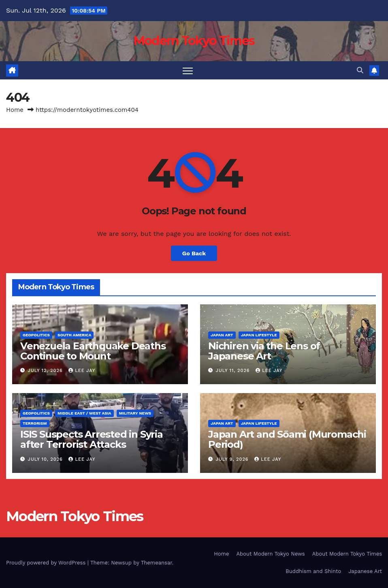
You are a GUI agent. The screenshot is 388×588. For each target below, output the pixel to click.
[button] (360, 70)
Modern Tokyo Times (194, 41)
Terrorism (35, 423)
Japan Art (222, 335)
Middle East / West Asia (84, 413)
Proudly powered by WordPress (47, 563)
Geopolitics (36, 335)
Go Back (194, 253)
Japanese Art (365, 571)
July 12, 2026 (46, 371)
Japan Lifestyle (259, 335)
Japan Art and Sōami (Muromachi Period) (287, 439)
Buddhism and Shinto (313, 571)
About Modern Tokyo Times (347, 554)
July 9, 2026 (233, 459)
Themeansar (157, 563)
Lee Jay (82, 371)
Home (15, 110)
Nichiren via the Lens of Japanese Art (264, 351)
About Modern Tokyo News (270, 554)
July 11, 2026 (234, 371)
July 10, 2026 (46, 459)
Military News (135, 413)
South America (74, 335)
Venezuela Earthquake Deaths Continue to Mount (93, 351)
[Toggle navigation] (188, 70)
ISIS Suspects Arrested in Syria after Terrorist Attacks (92, 439)
